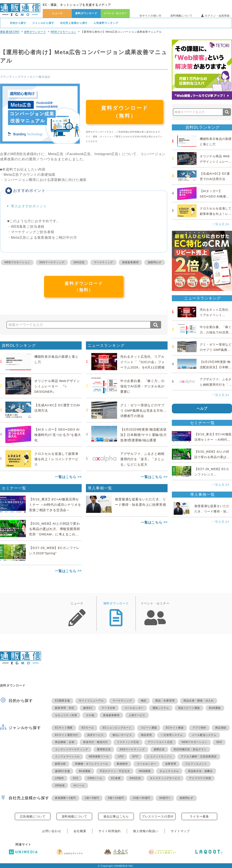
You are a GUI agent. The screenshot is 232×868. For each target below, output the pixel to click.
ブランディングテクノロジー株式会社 (25, 77)
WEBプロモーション (63, 32)
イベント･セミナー (115, 13)
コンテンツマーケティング (72, 749)
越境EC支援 (62, 771)
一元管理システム (172, 735)
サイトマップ (180, 831)
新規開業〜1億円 (65, 798)
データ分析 (108, 708)
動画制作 (122, 764)
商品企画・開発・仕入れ (199, 701)
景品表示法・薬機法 (200, 771)
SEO (219, 742)
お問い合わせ (52, 831)
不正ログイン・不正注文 (115, 771)
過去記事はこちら (116, 816)
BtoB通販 (215, 708)
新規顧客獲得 (130, 262)
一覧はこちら (66, 477)
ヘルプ (202, 409)
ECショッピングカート (117, 728)
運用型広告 (104, 749)
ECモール (88, 728)
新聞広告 (159, 749)
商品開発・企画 (65, 742)
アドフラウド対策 (200, 778)
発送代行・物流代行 (95, 742)
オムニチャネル (169, 771)
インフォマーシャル (67, 756)
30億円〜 (165, 798)
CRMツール (95, 778)
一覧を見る (221, 224)
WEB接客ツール (99, 756)
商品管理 (146, 735)
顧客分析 (60, 764)
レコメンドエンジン (159, 756)
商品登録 (221, 728)
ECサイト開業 (64, 728)
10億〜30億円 (141, 798)
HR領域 (60, 785)
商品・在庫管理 (165, 701)
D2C (76, 778)
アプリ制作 (199, 728)
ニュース (57, 13)
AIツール (79, 785)
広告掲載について (33, 816)
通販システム (161, 708)
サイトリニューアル (91, 701)
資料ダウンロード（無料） (125, 112)
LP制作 (60, 778)
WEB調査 (145, 771)
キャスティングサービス (165, 778)
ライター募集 (199, 816)
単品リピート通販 (189, 708)
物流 (144, 701)
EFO (135, 756)
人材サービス (137, 715)
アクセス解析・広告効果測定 (199, 756)
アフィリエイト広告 (160, 742)
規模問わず (155, 262)
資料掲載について (181, 16)
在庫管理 (171, 764)
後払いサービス (122, 735)
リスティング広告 (128, 742)
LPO (121, 756)
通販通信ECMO (10, 32)
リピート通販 (149, 728)
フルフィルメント (196, 764)
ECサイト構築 (175, 728)
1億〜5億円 (92, 798)
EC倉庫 (116, 778)
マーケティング (104, 262)
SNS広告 (79, 262)
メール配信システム (204, 735)
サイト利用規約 (110, 831)
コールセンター (134, 708)
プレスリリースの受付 (158, 816)
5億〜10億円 (116, 798)
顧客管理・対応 (65, 708)
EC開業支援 (62, 701)
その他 (90, 715)
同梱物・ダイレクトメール (92, 764)
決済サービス (95, 735)
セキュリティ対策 (66, 715)
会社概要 (80, 831)
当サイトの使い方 (150, 16)
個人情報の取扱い (146, 831)
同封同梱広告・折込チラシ (190, 749)
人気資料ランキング (106, 23)
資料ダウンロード (86, 13)
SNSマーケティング (52, 262)
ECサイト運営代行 (67, 735)
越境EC (88, 708)
